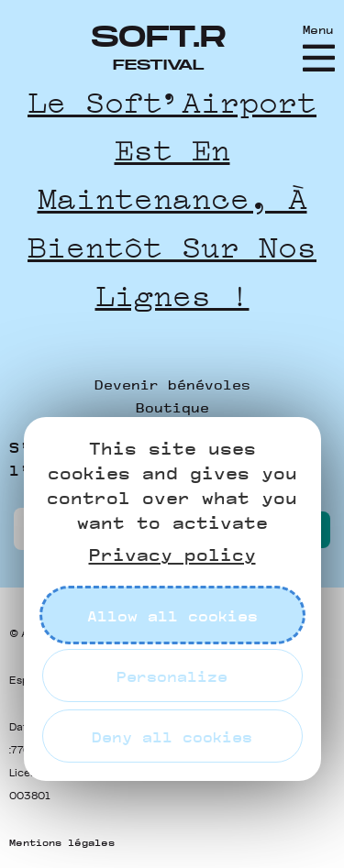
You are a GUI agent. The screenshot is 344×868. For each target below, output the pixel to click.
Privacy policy (172, 554)
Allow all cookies (172, 615)
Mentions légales (62, 842)
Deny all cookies (172, 736)
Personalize (172, 676)
